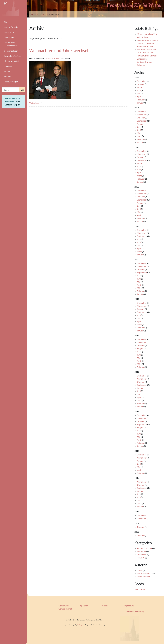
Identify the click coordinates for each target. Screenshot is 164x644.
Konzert (141, 558)
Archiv (7, 71)
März (139, 136)
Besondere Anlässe (12, 56)
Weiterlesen (35, 103)
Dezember (142, 81)
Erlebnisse (142, 555)
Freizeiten (141, 551)
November (142, 115)
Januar (140, 103)
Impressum (129, 606)
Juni (139, 90)
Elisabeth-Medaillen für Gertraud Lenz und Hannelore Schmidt (147, 43)
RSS (136, 589)
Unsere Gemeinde (12, 27)
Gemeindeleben (11, 51)
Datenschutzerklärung (134, 611)
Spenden (8, 66)
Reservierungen (11, 82)
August (140, 87)
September (142, 121)
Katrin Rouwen (144, 577)
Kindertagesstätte (12, 61)
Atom (142, 589)
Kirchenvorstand (144, 548)
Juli (139, 127)
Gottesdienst (10, 37)
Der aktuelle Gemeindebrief (11, 44)
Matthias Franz (52, 58)
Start (6, 22)
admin (140, 570)
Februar (141, 100)
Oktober (141, 84)
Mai (139, 93)
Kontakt (8, 76)
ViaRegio (80, 625)
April (139, 97)
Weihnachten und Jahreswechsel (59, 50)
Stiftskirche (9, 32)
